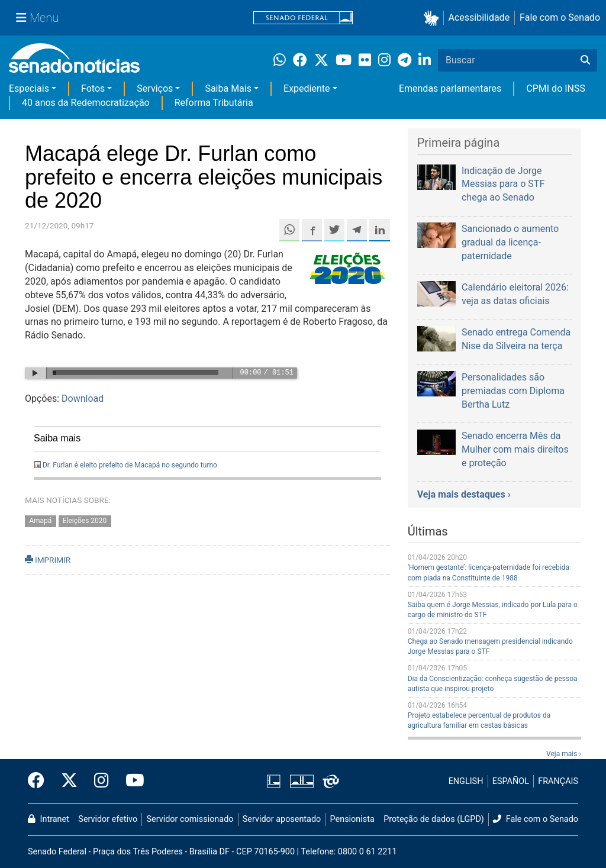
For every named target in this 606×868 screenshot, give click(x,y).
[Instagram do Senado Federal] (101, 781)
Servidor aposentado (282, 819)
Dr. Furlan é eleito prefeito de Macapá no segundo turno (130, 465)
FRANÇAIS (558, 781)
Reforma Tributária (214, 103)
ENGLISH (466, 781)
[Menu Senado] (37, 18)
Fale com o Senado (560, 17)
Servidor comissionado (190, 819)
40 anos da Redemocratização (86, 103)
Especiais (29, 88)
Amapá (40, 521)
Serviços (155, 88)
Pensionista (352, 819)
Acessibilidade (479, 17)
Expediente (307, 88)
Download (83, 398)
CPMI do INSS (556, 88)
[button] (433, 18)
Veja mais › (564, 754)
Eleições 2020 (85, 521)
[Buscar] (585, 60)
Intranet (49, 819)
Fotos (93, 88)
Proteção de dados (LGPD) (434, 819)
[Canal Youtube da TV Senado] (131, 781)
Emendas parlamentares (450, 88)
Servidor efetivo (108, 819)
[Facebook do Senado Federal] (40, 781)
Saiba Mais (228, 88)
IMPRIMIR (48, 560)
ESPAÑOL (511, 781)
